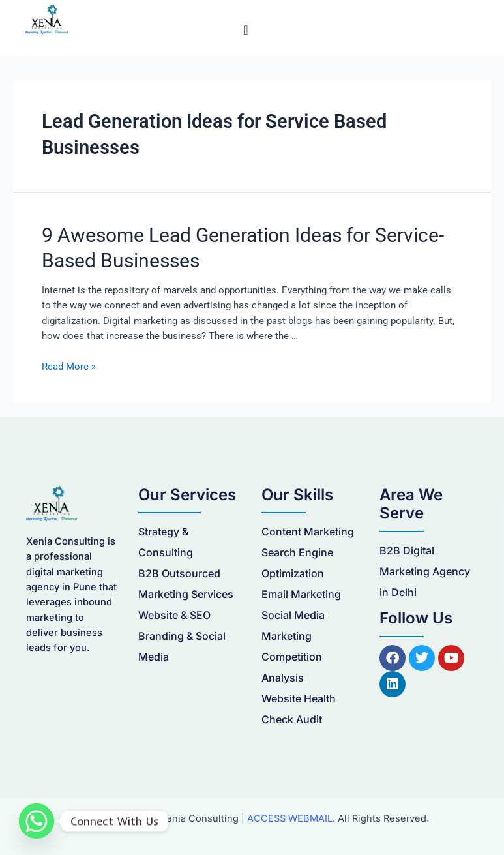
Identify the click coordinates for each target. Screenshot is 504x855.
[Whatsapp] (37, 821)
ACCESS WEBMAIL (290, 818)
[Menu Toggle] (245, 30)
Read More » (69, 367)
